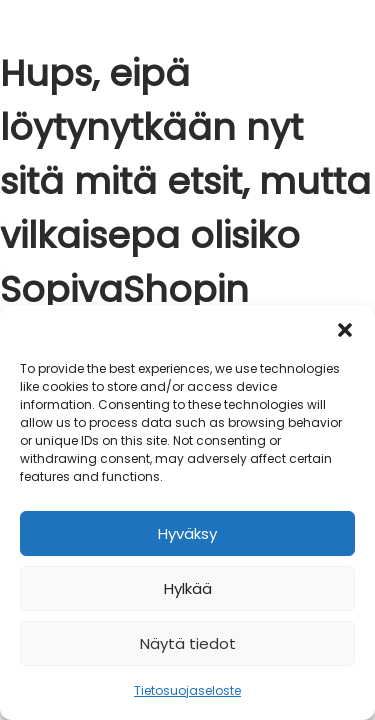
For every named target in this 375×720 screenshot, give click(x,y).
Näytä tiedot (188, 643)
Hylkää (188, 588)
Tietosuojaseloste (187, 690)
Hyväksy (187, 533)
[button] (345, 330)
